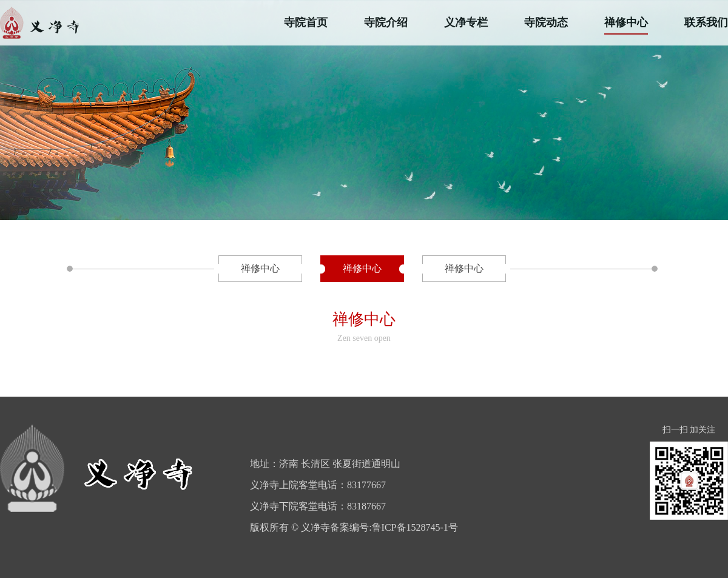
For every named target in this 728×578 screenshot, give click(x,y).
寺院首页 (306, 22)
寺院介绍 (386, 22)
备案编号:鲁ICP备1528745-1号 (394, 527)
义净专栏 (466, 22)
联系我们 (706, 22)
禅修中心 (626, 22)
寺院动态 (546, 22)
